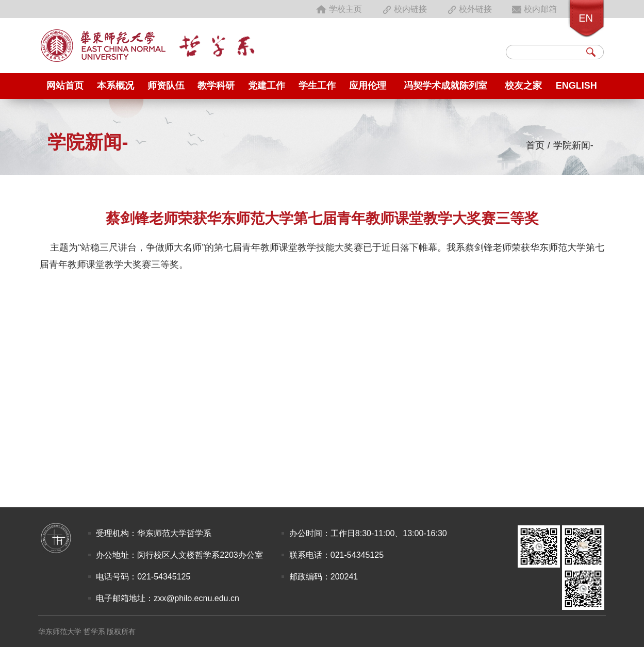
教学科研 (216, 86)
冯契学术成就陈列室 (445, 86)
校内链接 (404, 9)
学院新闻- (573, 145)
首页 (535, 145)
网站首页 (65, 86)
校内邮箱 (534, 9)
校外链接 (469, 9)
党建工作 (267, 86)
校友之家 (523, 86)
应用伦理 (368, 86)
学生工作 (317, 86)
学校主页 (339, 9)
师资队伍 (166, 86)
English (576, 86)
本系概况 (115, 86)
